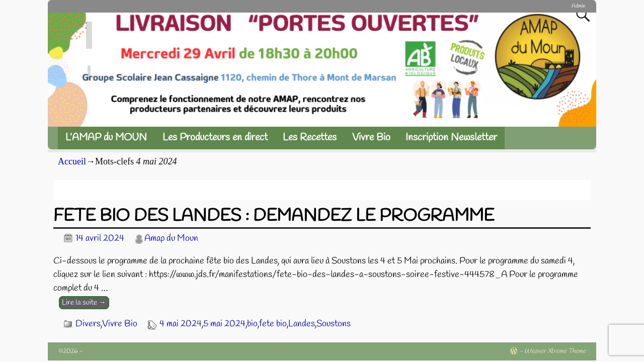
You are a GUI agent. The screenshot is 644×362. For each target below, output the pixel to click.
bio (252, 324)
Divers (88, 324)
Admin (578, 6)
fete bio (273, 324)
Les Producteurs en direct (215, 138)
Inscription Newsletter (451, 138)
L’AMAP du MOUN (106, 138)
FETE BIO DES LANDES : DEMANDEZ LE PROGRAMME (274, 216)
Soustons (334, 324)
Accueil (72, 161)
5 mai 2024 (224, 324)
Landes (302, 324)
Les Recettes (310, 138)
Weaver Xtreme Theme (555, 351)
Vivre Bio (371, 138)
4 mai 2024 (181, 324)
